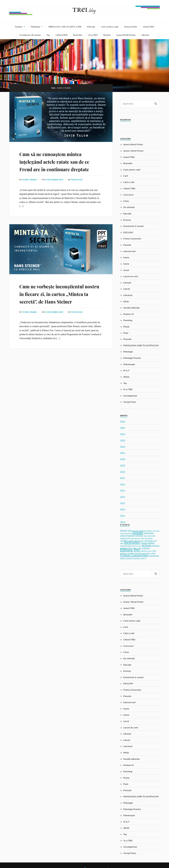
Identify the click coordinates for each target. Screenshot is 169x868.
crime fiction (152, 536)
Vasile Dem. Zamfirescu (133, 558)
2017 (123, 478)
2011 (123, 516)
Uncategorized (130, 396)
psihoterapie (154, 556)
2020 (123, 459)
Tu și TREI (93, 35)
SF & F (126, 370)
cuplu (140, 548)
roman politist (148, 543)
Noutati (107, 35)
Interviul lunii (129, 251)
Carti (126, 176)
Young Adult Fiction (126, 533)
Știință (126, 377)
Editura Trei (130, 550)
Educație (91, 27)
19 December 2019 (54, 187)
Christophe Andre (126, 546)
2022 (123, 446)
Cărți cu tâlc (129, 182)
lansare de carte (137, 546)
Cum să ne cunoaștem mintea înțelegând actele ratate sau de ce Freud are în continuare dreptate (60, 165)
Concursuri (128, 195)
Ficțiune (19, 27)
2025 (123, 428)
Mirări (126, 301)
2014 (123, 497)
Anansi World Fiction (126, 35)
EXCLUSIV (128, 232)
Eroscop (127, 220)
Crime (126, 201)
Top (48, 35)
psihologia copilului (145, 531)
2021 (123, 453)
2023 (123, 440)
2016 (123, 484)
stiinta (154, 551)
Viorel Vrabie (30, 187)
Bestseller (78, 35)
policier (153, 553)
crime (145, 536)
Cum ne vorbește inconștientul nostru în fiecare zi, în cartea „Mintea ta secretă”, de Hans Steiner (60, 305)
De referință (129, 207)
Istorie (126, 257)
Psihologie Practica (132, 358)
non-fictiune (149, 538)
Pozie (126, 333)
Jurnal (126, 270)
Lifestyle (145, 35)
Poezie (126, 327)
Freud (143, 538)
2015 (123, 490)
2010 (123, 522)
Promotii (127, 339)
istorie (123, 558)
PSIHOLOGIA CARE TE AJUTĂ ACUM (65, 27)
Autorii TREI (148, 27)
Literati (127, 289)
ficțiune (147, 545)
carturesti (124, 541)
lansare (124, 530)
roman (138, 532)
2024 (123, 434)
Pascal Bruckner (135, 538)
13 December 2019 (54, 327)
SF (145, 558)
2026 (123, 421)
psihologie (146, 548)
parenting (148, 541)
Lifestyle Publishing (127, 536)
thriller (130, 531)
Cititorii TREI (62, 35)
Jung (143, 558)
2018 (123, 472)
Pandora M (128, 314)
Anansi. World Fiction (133, 151)
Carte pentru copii (110, 27)
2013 (123, 503)
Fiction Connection (132, 239)
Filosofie (127, 245)
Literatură (128, 295)
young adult (156, 531)
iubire (122, 543)
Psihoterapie (129, 364)
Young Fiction (130, 27)
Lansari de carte (131, 276)
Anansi (155, 541)
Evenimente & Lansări (30, 35)
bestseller (132, 542)
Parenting (128, 320)
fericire (150, 551)
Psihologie (36, 27)
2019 (123, 465)
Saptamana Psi (125, 538)
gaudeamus (144, 551)
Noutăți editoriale (132, 308)
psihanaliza (149, 533)
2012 (123, 509)
